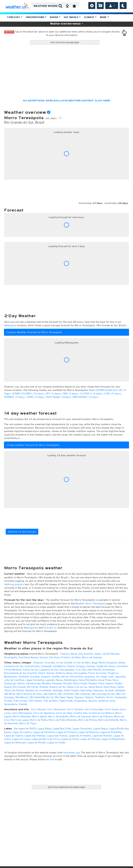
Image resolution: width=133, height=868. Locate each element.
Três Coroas (20, 701)
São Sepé (60, 697)
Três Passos (35, 701)
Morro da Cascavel (80, 716)
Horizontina (77, 677)
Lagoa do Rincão (37, 742)
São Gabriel (50, 694)
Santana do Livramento (38, 690)
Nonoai (44, 657)
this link (50, 759)
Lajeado (50, 680)
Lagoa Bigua (44, 728)
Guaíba (56, 677)
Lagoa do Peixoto (90, 739)
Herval (65, 677)
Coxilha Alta (80, 713)
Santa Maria (95, 687)
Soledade (120, 690)
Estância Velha (64, 673)
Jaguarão (120, 677)
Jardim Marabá (111, 654)
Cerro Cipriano (75, 709)
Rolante (44, 687)
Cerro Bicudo (38, 709)
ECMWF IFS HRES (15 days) (28, 394)
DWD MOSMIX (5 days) (86, 397)
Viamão (23, 704)
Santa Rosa (110, 687)
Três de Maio (50, 701)
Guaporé (46, 677)
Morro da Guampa (92, 657)
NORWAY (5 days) (15, 397)
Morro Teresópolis (58, 716)
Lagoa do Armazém (80, 736)
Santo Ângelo (71, 690)
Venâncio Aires (107, 701)
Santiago (58, 690)
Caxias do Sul (30, 670)
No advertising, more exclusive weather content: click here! (67, 101)
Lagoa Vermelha (35, 680)
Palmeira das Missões (38, 683)
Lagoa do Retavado (15, 742)
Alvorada (50, 663)
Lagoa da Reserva (88, 732)
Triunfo (8, 701)
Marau (59, 680)
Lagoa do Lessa (21, 739)
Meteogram (11, 325)
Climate (90, 17)
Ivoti (111, 677)
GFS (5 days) (54, 394)
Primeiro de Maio (71, 657)
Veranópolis (11, 704)
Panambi (57, 683)
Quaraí (8, 687)
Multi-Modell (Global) (59, 397)
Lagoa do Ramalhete (113, 739)
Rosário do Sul (58, 687)
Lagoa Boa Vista (62, 728)
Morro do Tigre (28, 723)
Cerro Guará (112, 709)
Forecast (15, 17)
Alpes (98, 654)
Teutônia (100, 697)
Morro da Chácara (102, 716)
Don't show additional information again (67, 787)
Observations (36, 17)
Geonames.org (71, 752)
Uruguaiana (80, 701)
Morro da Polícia (88, 720)
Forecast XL (50, 628)
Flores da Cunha (97, 673)
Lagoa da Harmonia (44, 732)
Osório (21, 683)
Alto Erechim (86, 654)
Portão (118, 683)
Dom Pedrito (94, 670)
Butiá (122, 663)
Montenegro (71, 680)
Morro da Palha (39, 720)
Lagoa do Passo (70, 739)
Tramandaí (121, 697)
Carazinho (122, 666)
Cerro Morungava (22, 713)
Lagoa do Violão (56, 742)
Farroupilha (80, 673)
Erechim (32, 673)
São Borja (10, 694)
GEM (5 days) (71, 394)
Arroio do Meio (82, 663)
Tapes (70, 697)
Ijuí (98, 677)
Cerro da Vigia (64, 713)
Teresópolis (11, 657)
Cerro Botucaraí (56, 709)
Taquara (79, 697)
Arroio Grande (64, 663)
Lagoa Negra (100, 728)
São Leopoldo (83, 694)
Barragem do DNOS (25, 728)
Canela (70, 666)
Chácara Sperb (69, 654)
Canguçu (81, 666)
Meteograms (31, 628)
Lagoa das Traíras (57, 736)
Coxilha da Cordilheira (101, 713)
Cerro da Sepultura (44, 713)
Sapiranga (86, 690)
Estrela (51, 673)
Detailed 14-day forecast (22, 532)
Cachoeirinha (32, 666)
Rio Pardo (33, 687)
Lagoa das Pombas (35, 736)
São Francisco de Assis (29, 694)
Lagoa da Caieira (22, 732)
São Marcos (22, 697)
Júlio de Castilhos (14, 680)
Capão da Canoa (106, 666)
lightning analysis (14, 584)
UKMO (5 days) (36, 397)
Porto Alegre (106, 683)
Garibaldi (24, 677)
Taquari (89, 697)
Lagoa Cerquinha (82, 728)
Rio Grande (19, 687)
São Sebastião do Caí (41, 697)
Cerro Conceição (94, 709)
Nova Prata (105, 680)
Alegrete (38, 663)
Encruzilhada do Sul (15, 673)
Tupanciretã (66, 701)
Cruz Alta (81, 670)
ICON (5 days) (113, 394)
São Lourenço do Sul (103, 694)
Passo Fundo (80, 683)
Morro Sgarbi (39, 716)
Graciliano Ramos (28, 657)
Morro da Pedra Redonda (63, 720)
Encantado (109, 670)
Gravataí (35, 677)
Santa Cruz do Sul (77, 687)
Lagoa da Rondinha (111, 732)
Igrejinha (90, 677)
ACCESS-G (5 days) (92, 394)
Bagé (95, 663)
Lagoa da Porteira (67, 732)
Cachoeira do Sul (14, 666)
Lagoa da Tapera (14, 736)
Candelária (59, 666)
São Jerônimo (66, 694)
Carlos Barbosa (13, 670)
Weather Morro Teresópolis (91, 603)
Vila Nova (54, 657)
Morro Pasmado (22, 716)
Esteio (42, 673)
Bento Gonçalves (108, 663)
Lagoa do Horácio (102, 736)
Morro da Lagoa (20, 720)
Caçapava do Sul (49, 670)
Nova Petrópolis (88, 680)
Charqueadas (67, 670)
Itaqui (104, 677)
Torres (110, 697)
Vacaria (93, 701)
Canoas (91, 666)
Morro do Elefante (108, 720)
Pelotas (93, 683)
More (104, 17)
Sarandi (109, 690)
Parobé (67, 683)
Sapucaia (98, 690)
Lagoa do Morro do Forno (46, 739)
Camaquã (46, 666)
